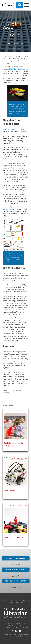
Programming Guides (16, 603)
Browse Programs (15, 558)
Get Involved (26, 601)
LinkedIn (20, 631)
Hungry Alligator (8, 209)
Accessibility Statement (21, 635)
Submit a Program (15, 570)
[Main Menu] (26, 5)
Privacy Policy (16, 636)
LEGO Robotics (10, 491)
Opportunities (12, 628)
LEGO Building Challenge (14, 537)
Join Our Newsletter (15, 581)
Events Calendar (16, 626)
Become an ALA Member (11, 601)
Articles (24, 628)
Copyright (7, 635)
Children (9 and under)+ (18, 411)
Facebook (13, 631)
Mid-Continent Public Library (18, 69)
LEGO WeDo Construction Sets (13, 129)
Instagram (16, 631)
